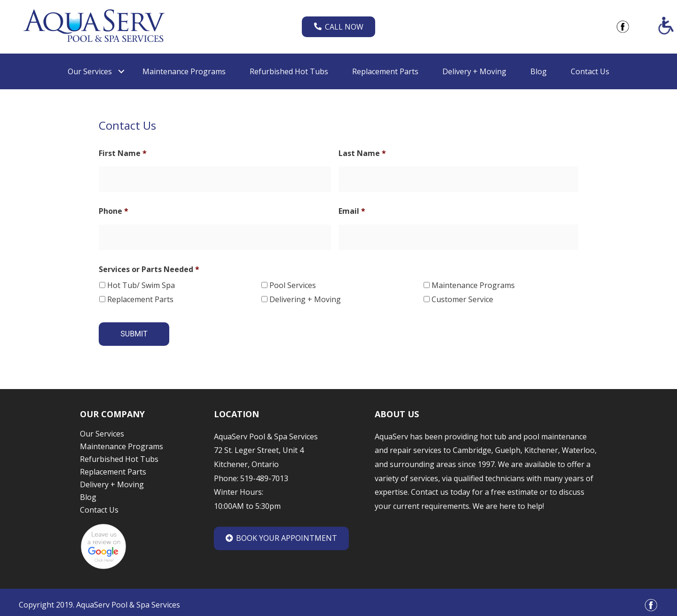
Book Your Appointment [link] (281, 532)
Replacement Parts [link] (385, 71)
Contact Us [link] (590, 71)
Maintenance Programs (473, 283)
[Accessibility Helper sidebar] (666, 25)
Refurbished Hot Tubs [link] (289, 71)
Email (352, 210)
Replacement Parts (140, 297)
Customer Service (462, 297)
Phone (114, 210)
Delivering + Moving (305, 297)
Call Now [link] (339, 27)
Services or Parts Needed (149, 267)
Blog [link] (539, 71)
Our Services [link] (90, 71)
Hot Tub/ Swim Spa (141, 283)
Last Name (362, 153)
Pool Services (293, 283)
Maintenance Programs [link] (184, 71)
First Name (123, 153)
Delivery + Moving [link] (474, 71)
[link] (94, 26)
